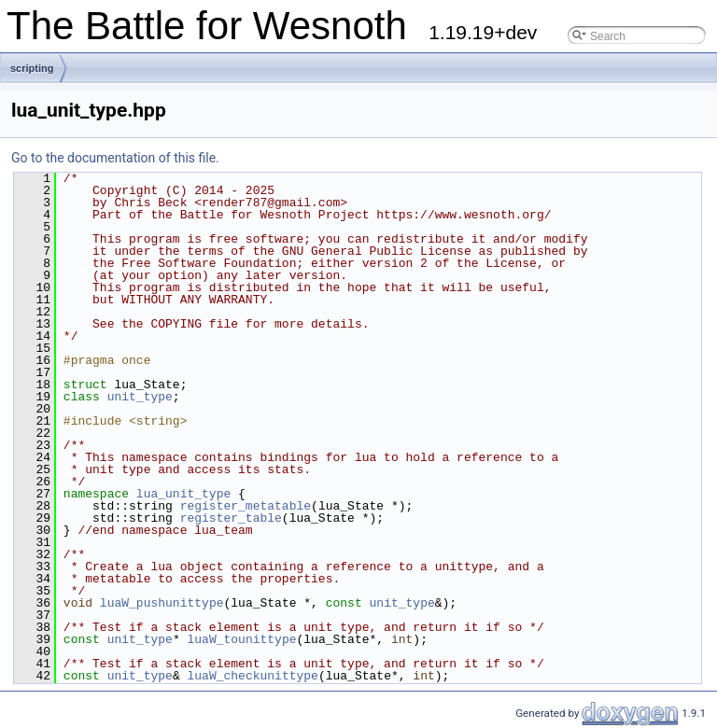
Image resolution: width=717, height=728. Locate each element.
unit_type (140, 397)
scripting (32, 68)
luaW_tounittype (241, 639)
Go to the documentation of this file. (115, 158)
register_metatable (246, 506)
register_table (231, 518)
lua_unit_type (183, 494)
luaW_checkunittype (252, 676)
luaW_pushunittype (162, 603)
